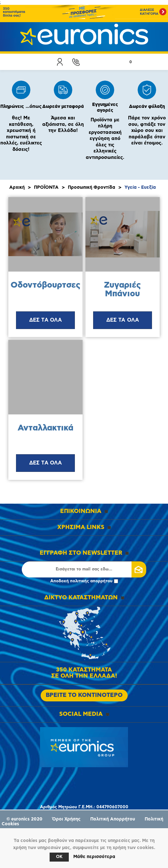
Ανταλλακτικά (45, 428)
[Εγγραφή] (84, 569)
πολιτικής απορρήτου (91, 581)
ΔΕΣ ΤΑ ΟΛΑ (46, 320)
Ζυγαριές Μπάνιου (122, 289)
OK (59, 857)
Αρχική (17, 187)
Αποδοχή (84, 581)
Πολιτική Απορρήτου (113, 819)
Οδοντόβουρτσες (45, 285)
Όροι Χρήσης (66, 819)
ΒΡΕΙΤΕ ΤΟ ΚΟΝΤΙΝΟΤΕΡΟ (84, 695)
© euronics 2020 (24, 819)
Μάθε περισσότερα (94, 857)
